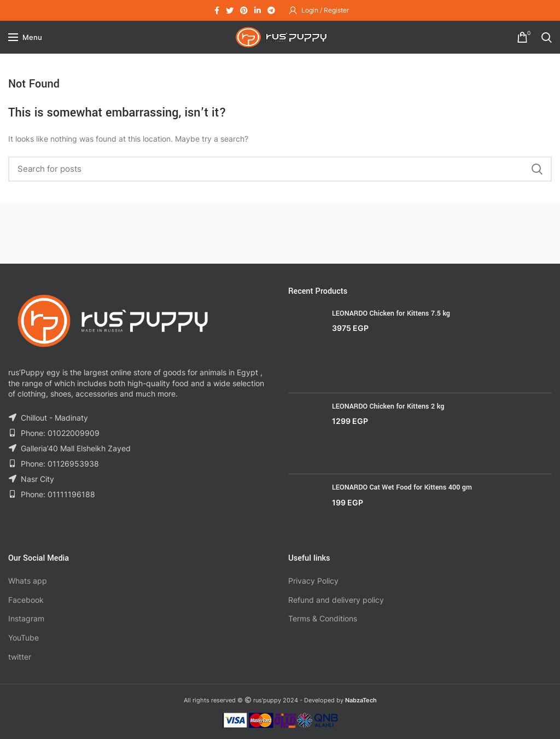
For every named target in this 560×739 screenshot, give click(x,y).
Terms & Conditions (323, 618)
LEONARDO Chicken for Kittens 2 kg (388, 406)
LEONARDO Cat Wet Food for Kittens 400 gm (402, 487)
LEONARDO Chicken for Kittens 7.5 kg (391, 313)
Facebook (26, 600)
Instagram (26, 618)
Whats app (28, 581)
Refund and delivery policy (336, 600)
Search (537, 169)
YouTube (24, 638)
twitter (20, 657)
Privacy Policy (313, 581)
